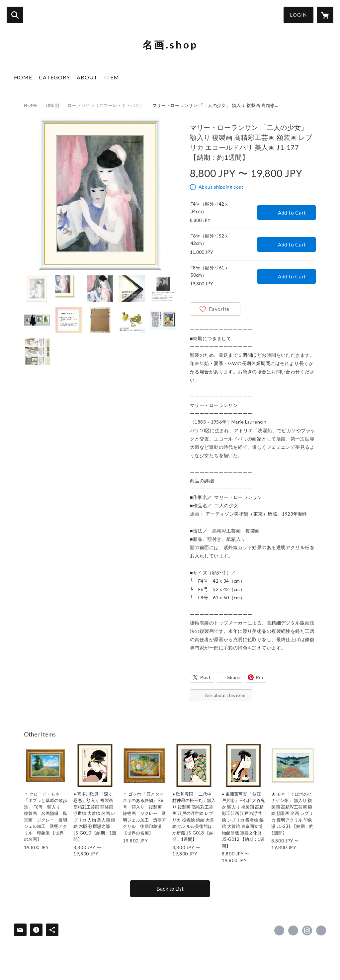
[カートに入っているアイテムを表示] (325, 15)
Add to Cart (292, 213)
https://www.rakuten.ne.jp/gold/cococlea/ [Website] (321, 931)
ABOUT (87, 77)
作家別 (53, 105)
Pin (259, 677)
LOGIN (298, 15)
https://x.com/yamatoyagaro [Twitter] (293, 931)
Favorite (219, 309)
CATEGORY (54, 77)
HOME (23, 77)
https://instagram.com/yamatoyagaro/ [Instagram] (307, 931)
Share (233, 677)
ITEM (112, 77)
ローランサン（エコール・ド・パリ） (106, 105)
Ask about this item (225, 695)
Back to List (170, 888)
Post (206, 677)
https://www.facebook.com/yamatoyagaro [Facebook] (279, 931)
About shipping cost (221, 187)
